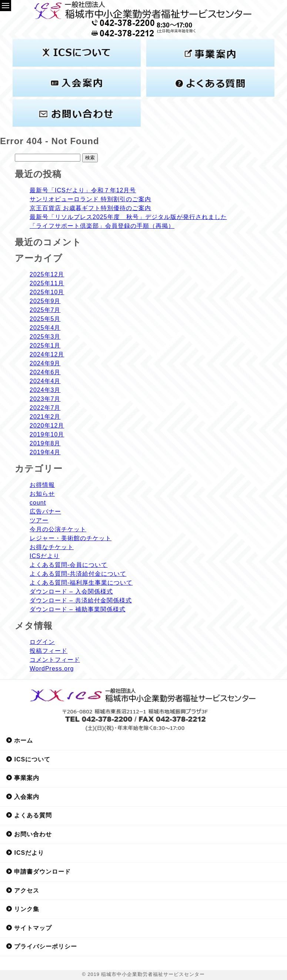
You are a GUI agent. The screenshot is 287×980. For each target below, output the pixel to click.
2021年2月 (45, 417)
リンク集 (23, 909)
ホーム (19, 740)
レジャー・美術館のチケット (71, 538)
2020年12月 (47, 426)
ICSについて (28, 759)
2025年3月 (45, 337)
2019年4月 (45, 452)
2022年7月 (45, 408)
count (38, 503)
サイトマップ (29, 928)
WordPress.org (52, 669)
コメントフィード (55, 660)
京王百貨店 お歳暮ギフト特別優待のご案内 (90, 208)
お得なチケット (52, 547)
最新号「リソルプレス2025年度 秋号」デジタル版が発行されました (128, 217)
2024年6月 (45, 372)
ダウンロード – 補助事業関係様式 (78, 609)
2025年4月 (45, 328)
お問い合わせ (29, 834)
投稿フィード (49, 651)
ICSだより (45, 556)
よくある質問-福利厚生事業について (81, 583)
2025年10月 (47, 292)
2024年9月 (45, 363)
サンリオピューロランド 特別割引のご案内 (90, 199)
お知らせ (42, 494)
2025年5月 (45, 319)
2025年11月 (47, 283)
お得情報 (42, 485)
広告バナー (45, 511)
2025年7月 (45, 310)
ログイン (42, 642)
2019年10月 (47, 434)
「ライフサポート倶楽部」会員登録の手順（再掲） (102, 226)
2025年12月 (47, 274)
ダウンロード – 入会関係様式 (71, 592)
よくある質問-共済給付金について (78, 574)
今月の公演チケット (58, 529)
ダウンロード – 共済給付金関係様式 (81, 600)
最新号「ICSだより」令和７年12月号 (83, 190)
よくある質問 (29, 815)
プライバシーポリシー (41, 946)
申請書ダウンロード (38, 871)
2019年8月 (45, 443)
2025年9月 (45, 301)
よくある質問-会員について (69, 565)
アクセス (23, 890)
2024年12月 (47, 354)
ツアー (39, 520)
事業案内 (23, 778)
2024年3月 (45, 390)
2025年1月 (45, 346)
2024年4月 (45, 381)
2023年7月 (45, 399)
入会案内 (23, 797)
